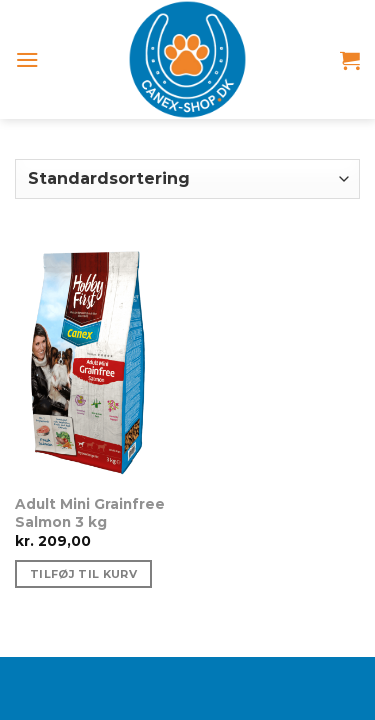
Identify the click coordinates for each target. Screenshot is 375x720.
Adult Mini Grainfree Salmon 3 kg (90, 513)
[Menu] (27, 59)
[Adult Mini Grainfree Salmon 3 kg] (96, 361)
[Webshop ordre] (187, 179)
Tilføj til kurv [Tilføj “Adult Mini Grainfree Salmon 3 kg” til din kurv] (83, 574)
